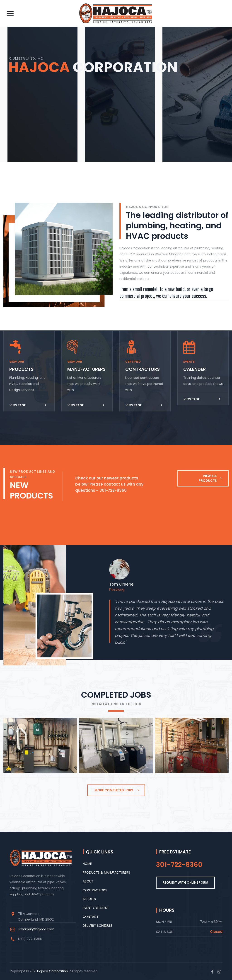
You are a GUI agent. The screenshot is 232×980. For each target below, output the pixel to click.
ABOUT (88, 881)
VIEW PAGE (28, 405)
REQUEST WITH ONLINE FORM (185, 882)
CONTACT (91, 917)
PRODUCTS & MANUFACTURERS (106, 872)
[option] (167, 606)
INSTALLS (89, 899)
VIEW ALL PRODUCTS (211, 478)
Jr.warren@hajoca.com (36, 929)
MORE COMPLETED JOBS (117, 790)
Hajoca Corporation (53, 971)
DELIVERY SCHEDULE (97, 926)
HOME (87, 864)
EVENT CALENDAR (96, 908)
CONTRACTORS (95, 890)
